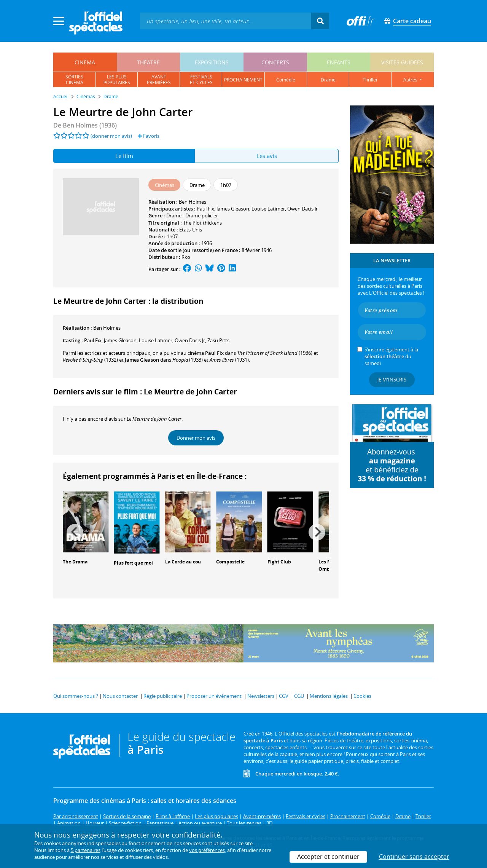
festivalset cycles (201, 80)
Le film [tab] (124, 156)
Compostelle (230, 562)
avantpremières (159, 80)
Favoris (149, 136)
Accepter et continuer (328, 857)
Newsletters (261, 696)
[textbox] (226, 21)
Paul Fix (205, 209)
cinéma (85, 62)
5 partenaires (86, 850)
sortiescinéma (74, 80)
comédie (286, 80)
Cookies (362, 696)
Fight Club (279, 562)
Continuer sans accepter (414, 857)
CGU (299, 696)
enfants (339, 62)
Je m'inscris (392, 380)
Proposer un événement (214, 696)
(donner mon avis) (111, 136)
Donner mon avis (196, 438)
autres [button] (411, 80)
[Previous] (75, 532)
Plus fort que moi (133, 563)
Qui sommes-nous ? (76, 696)
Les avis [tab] (267, 156)
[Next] (317, 532)
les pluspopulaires (117, 80)
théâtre (148, 62)
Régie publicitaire (163, 696)
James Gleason (233, 209)
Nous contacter (120, 696)
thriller (370, 80)
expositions (212, 62)
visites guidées (402, 62)
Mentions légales (329, 696)
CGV (284, 696)
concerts (275, 62)
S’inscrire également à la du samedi (391, 356)
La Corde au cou (183, 562)
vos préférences (207, 850)
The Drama (75, 562)
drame (328, 80)
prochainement (243, 80)
